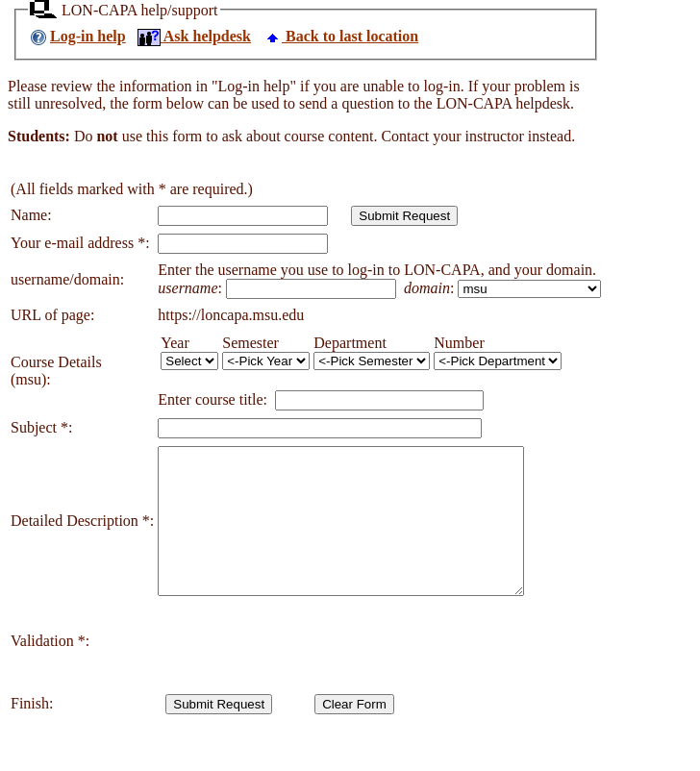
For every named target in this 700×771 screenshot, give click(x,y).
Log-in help (88, 36)
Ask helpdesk (194, 36)
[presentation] (304, 670)
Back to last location (340, 36)
